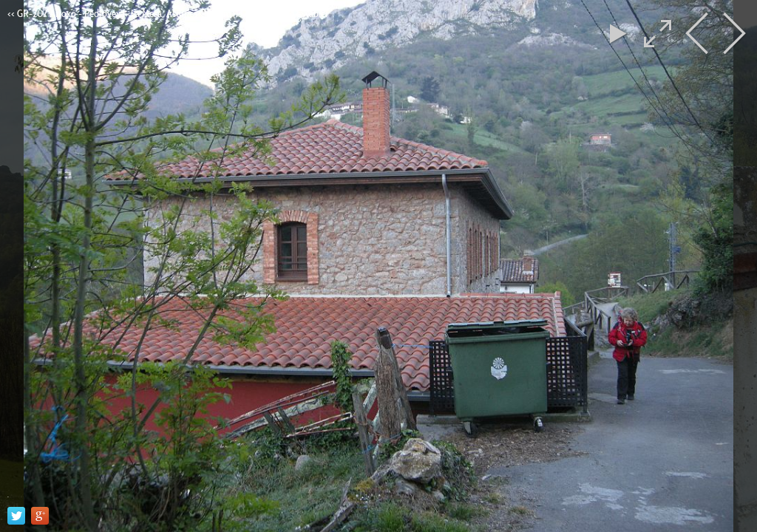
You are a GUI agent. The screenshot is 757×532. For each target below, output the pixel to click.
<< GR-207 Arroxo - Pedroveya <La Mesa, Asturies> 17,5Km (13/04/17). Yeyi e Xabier (168, 13)
